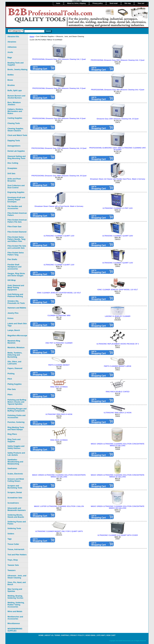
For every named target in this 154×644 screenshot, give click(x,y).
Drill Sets (11, 174)
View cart (141, 3)
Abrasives (12, 42)
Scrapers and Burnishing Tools (15, 487)
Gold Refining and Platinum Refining (15, 295)
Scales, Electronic (15, 474)
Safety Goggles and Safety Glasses (16, 447)
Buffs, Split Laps (15, 91)
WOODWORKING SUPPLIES (15, 630)
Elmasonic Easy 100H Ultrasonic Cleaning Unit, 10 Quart (118, 119)
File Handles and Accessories (15, 207)
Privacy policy (98, 3)
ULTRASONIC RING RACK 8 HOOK (59, 414)
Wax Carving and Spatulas (15, 590)
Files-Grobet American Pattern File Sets (17, 221)
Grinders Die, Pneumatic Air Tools (16, 302)
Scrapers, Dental (15, 492)
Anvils (10, 52)
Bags (10, 58)
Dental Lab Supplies (16, 151)
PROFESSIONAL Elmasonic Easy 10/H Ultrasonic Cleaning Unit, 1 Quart (59, 59)
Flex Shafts (12, 259)
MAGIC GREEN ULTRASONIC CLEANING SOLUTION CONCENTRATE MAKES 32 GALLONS (118, 476)
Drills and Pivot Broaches (14, 180)
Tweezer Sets (13, 565)
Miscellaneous (14, 623)
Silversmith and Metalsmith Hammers (17, 509)
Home (32, 36)
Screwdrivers (13, 503)
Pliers (10, 395)
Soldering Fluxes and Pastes (17, 523)
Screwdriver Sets (15, 498)
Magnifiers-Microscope (17, 336)
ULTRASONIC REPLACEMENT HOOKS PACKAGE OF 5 (118, 344)
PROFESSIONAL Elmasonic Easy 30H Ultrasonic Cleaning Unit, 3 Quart (59, 88)
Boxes (10, 80)
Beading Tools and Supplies (15, 64)
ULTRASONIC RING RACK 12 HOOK (118, 413)
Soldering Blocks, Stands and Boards (16, 516)
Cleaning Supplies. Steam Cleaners (16, 130)
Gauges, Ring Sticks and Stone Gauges (16, 275)
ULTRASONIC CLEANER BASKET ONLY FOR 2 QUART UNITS (59, 531)
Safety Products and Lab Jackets (16, 454)
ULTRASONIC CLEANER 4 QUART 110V (118, 263)
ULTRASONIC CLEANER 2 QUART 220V (118, 236)
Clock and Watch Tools (17, 135)
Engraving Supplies (16, 192)
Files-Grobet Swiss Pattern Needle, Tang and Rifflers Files (16, 239)
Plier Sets (12, 389)
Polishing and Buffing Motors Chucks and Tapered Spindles (17, 402)
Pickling (11, 374)
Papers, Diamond (15, 368)
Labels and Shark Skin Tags (17, 325)
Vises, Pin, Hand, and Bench (17, 583)
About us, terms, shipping (76, 3)
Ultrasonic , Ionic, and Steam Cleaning (17, 577)
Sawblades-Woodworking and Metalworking (15, 462)
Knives (10, 318)
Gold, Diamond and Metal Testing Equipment (16, 288)
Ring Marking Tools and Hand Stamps (16, 428)
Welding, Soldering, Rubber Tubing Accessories (16, 605)
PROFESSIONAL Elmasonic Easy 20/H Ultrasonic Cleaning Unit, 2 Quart (118, 60)
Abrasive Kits (13, 37)
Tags (10, 539)
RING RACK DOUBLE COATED (118, 392)
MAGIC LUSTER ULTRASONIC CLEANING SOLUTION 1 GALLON (59, 506)
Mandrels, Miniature (16, 348)
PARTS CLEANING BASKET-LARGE (118, 366)
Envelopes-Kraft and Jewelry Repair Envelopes (16, 200)
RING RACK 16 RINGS (59, 387)
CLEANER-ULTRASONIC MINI (59, 315)
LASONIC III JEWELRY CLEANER (118, 316)
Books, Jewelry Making (17, 70)
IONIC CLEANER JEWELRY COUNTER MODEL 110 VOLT (59, 293)
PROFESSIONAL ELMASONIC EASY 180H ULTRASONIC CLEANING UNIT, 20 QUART (118, 149)
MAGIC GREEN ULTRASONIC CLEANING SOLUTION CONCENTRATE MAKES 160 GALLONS (118, 507)
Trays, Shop (13, 560)
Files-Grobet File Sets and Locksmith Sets (17, 247)
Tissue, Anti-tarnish (16, 549)
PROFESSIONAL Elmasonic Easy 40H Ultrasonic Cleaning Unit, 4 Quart (118, 90)
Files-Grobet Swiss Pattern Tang (16, 254)
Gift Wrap (12, 280)
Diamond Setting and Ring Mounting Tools (17, 157)
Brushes (11, 85)
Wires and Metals (15, 611)
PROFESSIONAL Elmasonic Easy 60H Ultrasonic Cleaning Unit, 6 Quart (59, 118)
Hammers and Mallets (17, 308)
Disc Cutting (13, 163)
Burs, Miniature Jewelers (14, 104)
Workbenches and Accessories (15, 618)
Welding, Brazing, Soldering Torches (15, 597)
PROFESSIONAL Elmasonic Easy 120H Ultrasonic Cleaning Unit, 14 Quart (59, 148)
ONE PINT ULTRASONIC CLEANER (59, 343)
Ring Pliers (12, 434)
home (58, 3)
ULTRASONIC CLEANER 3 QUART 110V (59, 265)
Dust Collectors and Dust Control (16, 187)
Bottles (11, 75)
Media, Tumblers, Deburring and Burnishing (15, 355)
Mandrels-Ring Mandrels (14, 342)
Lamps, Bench (14, 330)
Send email (114, 3)
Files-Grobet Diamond (17, 232)
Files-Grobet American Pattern (17, 214)
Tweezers (12, 570)
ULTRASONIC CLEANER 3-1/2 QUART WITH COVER (118, 535)
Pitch (10, 379)
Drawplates (12, 168)
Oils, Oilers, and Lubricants (14, 363)
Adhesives (12, 47)
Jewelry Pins (13, 313)
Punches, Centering (16, 422)
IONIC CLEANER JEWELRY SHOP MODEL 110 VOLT (118, 290)
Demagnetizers (14, 146)
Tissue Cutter (13, 544)
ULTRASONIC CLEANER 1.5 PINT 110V (118, 208)
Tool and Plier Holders (17, 555)
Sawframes (12, 468)
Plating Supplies (15, 384)
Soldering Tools (14, 528)
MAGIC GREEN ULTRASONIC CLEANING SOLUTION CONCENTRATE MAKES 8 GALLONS (118, 445)
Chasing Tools (14, 123)
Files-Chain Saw (14, 227)
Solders (11, 534)
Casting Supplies (15, 118)
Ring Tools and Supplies (14, 440)
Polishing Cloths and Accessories (16, 416)
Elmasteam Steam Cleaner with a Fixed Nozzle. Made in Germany (59, 206)
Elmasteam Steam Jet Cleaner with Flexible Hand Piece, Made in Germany (118, 179)
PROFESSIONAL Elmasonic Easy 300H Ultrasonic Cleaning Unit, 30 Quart (59, 176)
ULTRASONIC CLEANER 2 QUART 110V (59, 236)
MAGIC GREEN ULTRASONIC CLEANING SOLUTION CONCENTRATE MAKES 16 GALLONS (59, 476)
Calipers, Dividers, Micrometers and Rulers (15, 111)
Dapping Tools (14, 141)
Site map (128, 3)
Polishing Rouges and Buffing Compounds (17, 410)
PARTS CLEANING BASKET (59, 365)
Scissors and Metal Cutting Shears (16, 480)
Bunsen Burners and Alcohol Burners (16, 97)
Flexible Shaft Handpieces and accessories (14, 267)
